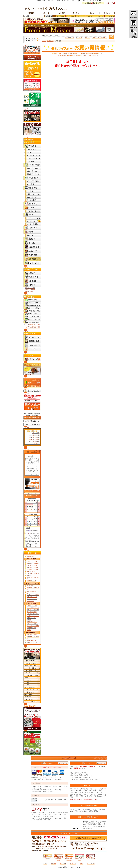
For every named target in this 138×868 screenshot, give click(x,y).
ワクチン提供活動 (31, 641)
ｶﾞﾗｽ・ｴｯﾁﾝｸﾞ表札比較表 (33, 573)
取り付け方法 (30, 586)
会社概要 (53, 864)
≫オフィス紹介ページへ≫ (32, 475)
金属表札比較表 (31, 571)
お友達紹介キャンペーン (33, 616)
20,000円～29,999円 (34, 435)
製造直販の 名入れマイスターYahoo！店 (69, 858)
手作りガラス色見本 (32, 565)
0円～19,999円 (36, 433)
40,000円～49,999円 (34, 439)
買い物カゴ (73, 864)
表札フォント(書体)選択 (33, 563)
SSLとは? (76, 828)
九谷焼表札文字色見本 (32, 569)
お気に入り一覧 (70, 38)
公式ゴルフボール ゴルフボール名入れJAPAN (80, 858)
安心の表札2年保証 (32, 612)
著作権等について (31, 581)
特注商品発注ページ (32, 622)
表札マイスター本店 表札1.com (48, 858)
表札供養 (29, 620)
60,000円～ (37, 443)
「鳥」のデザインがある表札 (32, 328)
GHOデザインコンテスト (33, 643)
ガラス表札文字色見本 (32, 567)
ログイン (87, 38)
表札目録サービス (31, 618)
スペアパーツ (30, 601)
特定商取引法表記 (31, 628)
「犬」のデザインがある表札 (32, 325)
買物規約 (29, 630)
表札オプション (31, 575)
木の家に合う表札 (30, 291)
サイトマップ (91, 864)
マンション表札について (33, 608)
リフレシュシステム (32, 599)
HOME (44, 41)
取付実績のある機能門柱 (33, 595)
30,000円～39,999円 (34, 437)
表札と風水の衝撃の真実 (33, 610)
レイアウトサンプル (32, 561)
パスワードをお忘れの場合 (99, 38)
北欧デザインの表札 (32, 606)
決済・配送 (63, 864)
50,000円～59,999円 (34, 441)
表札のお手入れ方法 (32, 597)
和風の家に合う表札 (30, 290)
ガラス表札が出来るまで (33, 614)
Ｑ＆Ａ (81, 864)
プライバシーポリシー (32, 624)
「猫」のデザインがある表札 (32, 326)
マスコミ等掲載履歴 (32, 635)
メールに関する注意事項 (33, 626)
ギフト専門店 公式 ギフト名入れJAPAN (90, 858)
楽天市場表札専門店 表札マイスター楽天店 (58, 858)
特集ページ (50, 41)
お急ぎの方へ (30, 556)
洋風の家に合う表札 (30, 288)
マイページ (79, 38)
